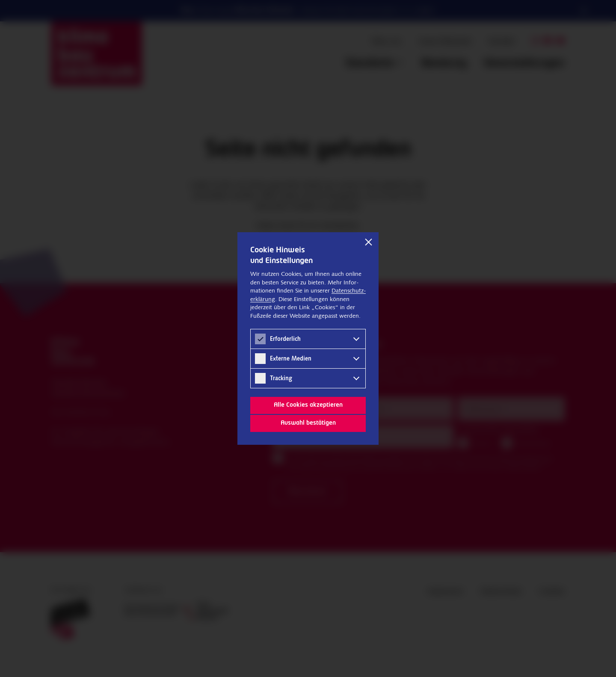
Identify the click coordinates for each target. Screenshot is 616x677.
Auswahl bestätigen (308, 423)
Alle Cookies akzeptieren (308, 405)
